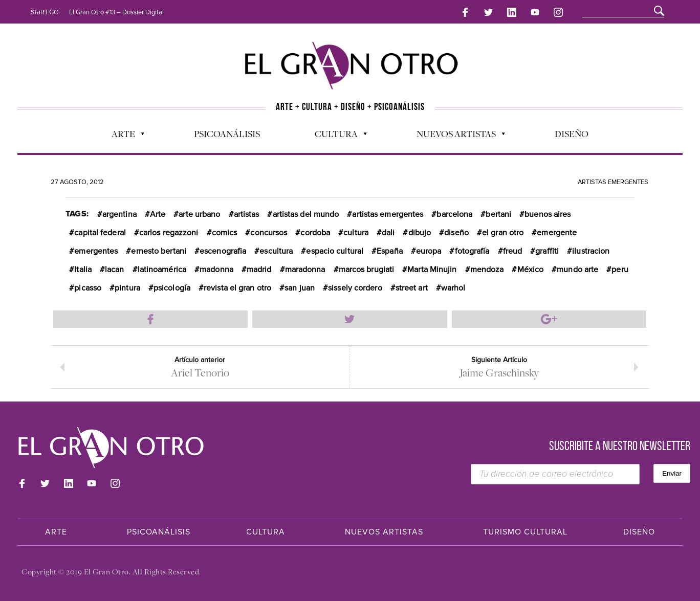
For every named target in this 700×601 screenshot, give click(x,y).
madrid (259, 270)
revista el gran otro (237, 288)
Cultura (336, 136)
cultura (356, 233)
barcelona (454, 214)
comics (225, 233)
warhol (453, 288)
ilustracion (591, 251)
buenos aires (548, 214)
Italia (83, 270)
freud (513, 251)
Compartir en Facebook (150, 319)
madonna (216, 270)
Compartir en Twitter (349, 319)
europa (429, 251)
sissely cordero (355, 288)
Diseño (572, 133)
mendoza (487, 270)
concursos (269, 233)
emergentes (96, 251)
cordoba (315, 233)
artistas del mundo (306, 214)
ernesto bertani (159, 251)
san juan (300, 288)
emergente (557, 233)
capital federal (100, 233)
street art (412, 288)
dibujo (420, 233)
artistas (247, 214)
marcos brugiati (367, 270)
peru (620, 270)
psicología (172, 288)
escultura (276, 251)
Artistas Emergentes (613, 182)
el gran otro (503, 233)
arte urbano (199, 214)
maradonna (305, 270)
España (390, 251)
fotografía (472, 251)
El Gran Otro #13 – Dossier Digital (116, 12)
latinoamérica (162, 270)
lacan (115, 270)
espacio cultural (335, 251)
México (531, 270)
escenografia (223, 251)
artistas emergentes (388, 214)
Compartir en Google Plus (549, 319)
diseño (456, 233)
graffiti (547, 251)
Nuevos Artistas (456, 136)
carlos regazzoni (169, 233)
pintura (127, 288)
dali (388, 233)
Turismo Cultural (525, 532)
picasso (88, 288)
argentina (119, 214)
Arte (123, 136)
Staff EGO (45, 12)
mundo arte (577, 270)
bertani (498, 214)
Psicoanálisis (227, 133)
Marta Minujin (432, 270)
